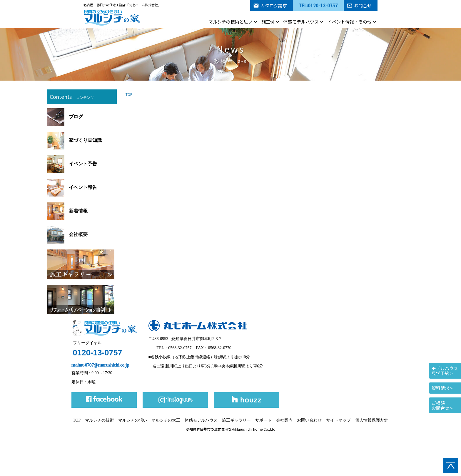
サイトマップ (338, 420)
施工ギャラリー (236, 420)
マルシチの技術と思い (230, 22)
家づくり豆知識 (74, 140)
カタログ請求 (274, 5)
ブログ (65, 117)
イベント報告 (72, 187)
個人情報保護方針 (372, 420)
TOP (129, 94)
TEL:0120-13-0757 (318, 5)
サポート (263, 420)
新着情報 (67, 211)
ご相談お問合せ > (442, 405)
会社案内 (284, 420)
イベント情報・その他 (350, 22)
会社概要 (67, 234)
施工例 (268, 22)
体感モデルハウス (301, 22)
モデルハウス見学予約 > (445, 371)
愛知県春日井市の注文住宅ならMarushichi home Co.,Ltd (231, 429)
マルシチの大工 (166, 420)
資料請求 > (442, 388)
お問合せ (363, 5)
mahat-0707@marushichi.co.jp (100, 365)
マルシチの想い (133, 420)
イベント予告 (72, 164)
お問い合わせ (309, 420)
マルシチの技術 (99, 420)
